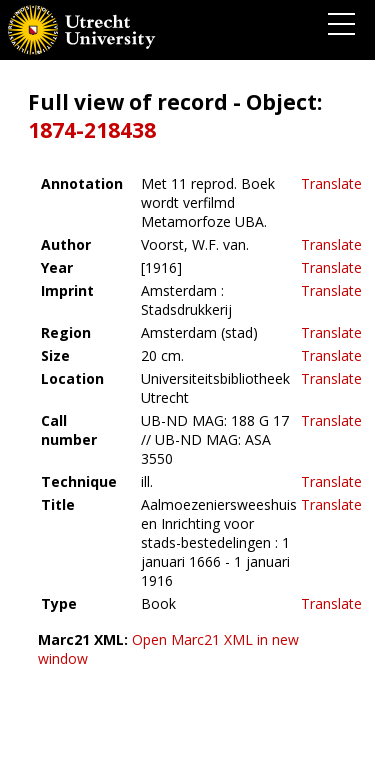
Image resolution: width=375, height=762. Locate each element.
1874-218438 (92, 130)
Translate (331, 183)
